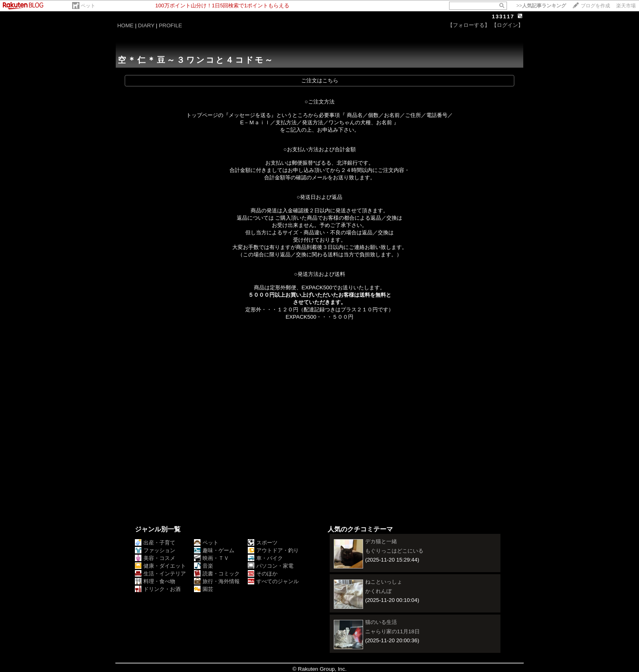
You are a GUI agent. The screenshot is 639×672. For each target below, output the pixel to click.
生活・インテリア (160, 574)
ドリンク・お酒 (158, 589)
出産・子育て (155, 543)
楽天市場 (626, 6)
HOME (126, 25)
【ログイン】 (507, 25)
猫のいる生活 (381, 622)
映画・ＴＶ (212, 558)
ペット (88, 6)
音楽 (204, 566)
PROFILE (171, 25)
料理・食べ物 (155, 581)
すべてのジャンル (273, 581)
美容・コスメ (155, 558)
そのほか (263, 574)
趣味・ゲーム (214, 550)
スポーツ (263, 543)
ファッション (155, 550)
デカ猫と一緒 (381, 541)
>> (541, 6)
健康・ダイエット (160, 566)
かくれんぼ (378, 591)
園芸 (204, 589)
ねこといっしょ (384, 582)
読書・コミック (217, 574)
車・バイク (265, 558)
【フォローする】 (469, 25)
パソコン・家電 (271, 566)
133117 (503, 17)
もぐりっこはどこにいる (394, 551)
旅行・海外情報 (217, 581)
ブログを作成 (595, 6)
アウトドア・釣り (273, 550)
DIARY (146, 25)
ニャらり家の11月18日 (392, 631)
